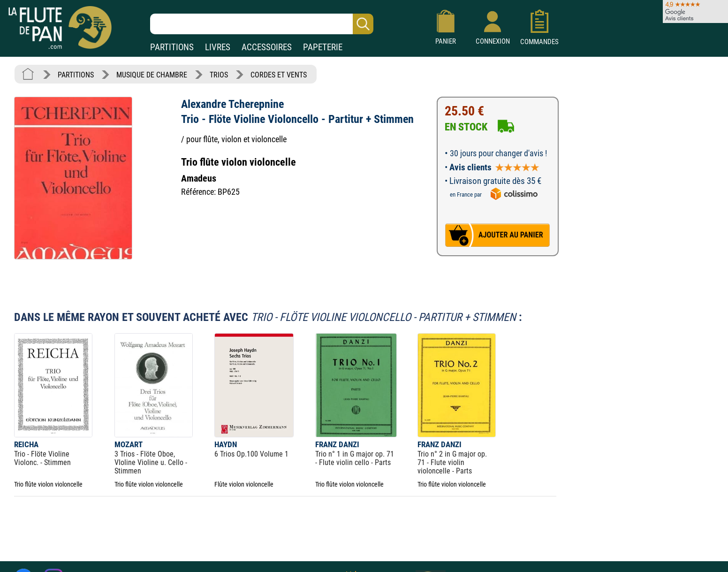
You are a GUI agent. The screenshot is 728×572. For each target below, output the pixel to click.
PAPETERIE (323, 47)
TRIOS (219, 75)
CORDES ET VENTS (279, 75)
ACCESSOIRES (267, 47)
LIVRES (218, 47)
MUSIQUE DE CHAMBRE (152, 75)
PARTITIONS (172, 47)
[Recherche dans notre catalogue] (262, 24)
